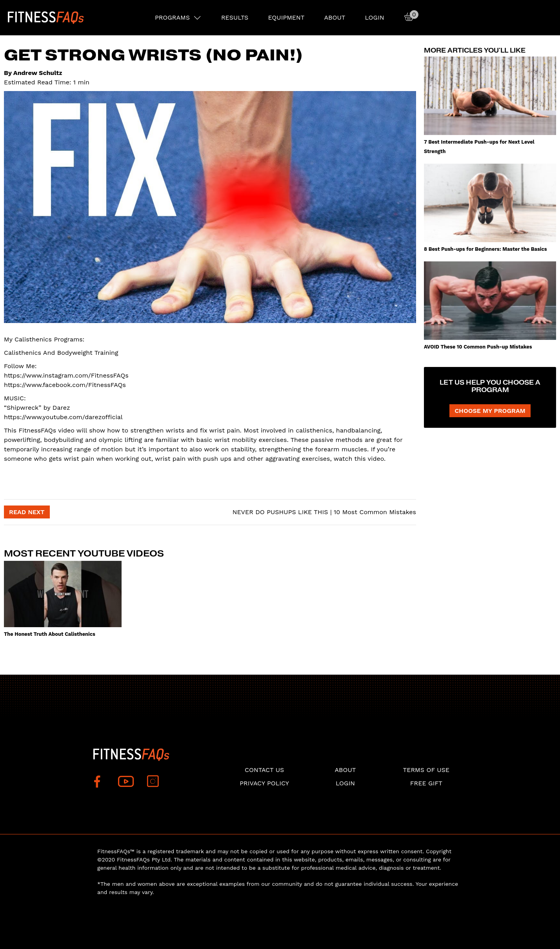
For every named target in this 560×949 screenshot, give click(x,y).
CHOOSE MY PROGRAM (490, 411)
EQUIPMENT (286, 17)
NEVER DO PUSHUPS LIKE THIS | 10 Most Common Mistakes (323, 512)
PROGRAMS (172, 17)
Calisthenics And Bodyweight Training (61, 353)
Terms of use (426, 770)
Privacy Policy (264, 783)
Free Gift (426, 783)
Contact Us (264, 770)
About (335, 17)
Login (374, 17)
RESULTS (235, 17)
